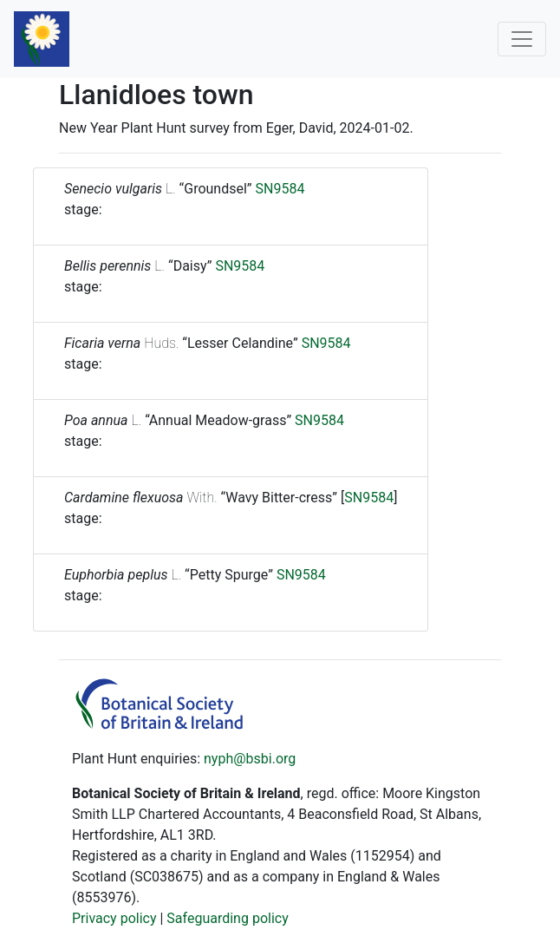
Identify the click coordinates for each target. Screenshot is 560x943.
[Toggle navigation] (522, 39)
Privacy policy (114, 918)
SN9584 (280, 189)
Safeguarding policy (227, 918)
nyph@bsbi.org (250, 759)
